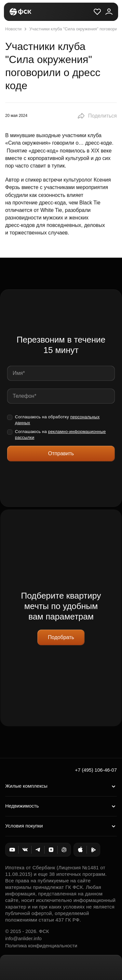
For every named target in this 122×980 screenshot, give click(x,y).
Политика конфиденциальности (41, 946)
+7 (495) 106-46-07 (96, 770)
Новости (13, 29)
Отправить (61, 453)
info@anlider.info (23, 938)
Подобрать (61, 637)
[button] (97, 116)
